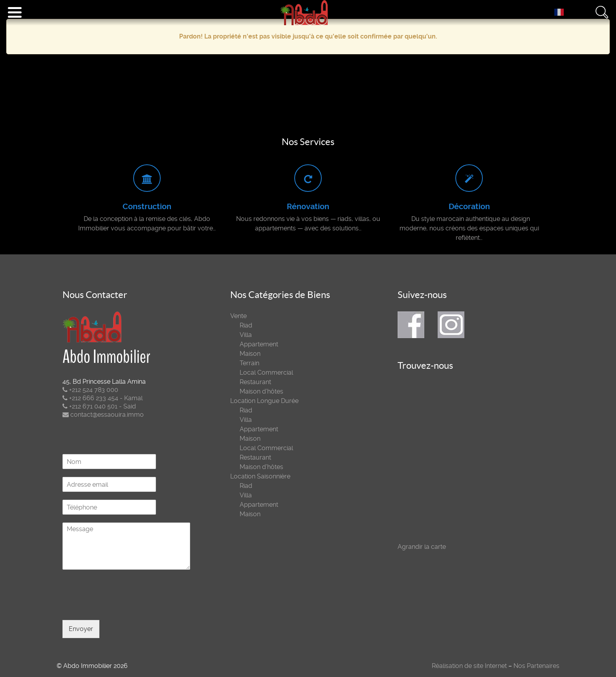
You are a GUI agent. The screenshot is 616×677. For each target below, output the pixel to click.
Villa (246, 335)
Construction (147, 207)
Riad (246, 325)
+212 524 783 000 (90, 390)
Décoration (469, 207)
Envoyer (81, 629)
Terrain (249, 363)
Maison (250, 354)
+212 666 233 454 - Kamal (103, 398)
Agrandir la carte (422, 547)
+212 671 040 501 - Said (99, 406)
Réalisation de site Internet (469, 666)
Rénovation (308, 207)
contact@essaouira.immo (103, 415)
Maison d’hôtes (261, 391)
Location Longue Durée (264, 401)
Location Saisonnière (260, 476)
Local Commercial (266, 373)
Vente (238, 316)
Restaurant (255, 382)
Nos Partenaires (536, 666)
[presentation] (122, 607)
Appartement (259, 344)
